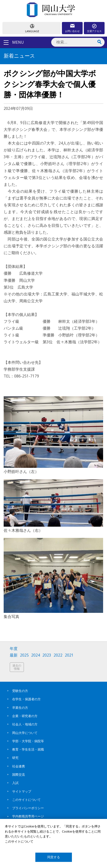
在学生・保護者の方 (26, 699)
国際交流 (19, 774)
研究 (15, 758)
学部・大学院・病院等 (28, 741)
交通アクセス (94, 31)
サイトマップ (22, 791)
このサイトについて (26, 800)
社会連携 (19, 766)
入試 (15, 783)
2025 (24, 655)
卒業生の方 (20, 708)
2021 (69, 655)
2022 (58, 655)
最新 (14, 655)
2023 (47, 655)
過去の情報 (17, 667)
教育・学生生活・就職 (28, 749)
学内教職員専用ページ (28, 816)
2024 (36, 655)
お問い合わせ (72, 31)
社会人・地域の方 (25, 724)
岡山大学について (25, 733)
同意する (54, 857)
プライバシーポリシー (28, 808)
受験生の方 (20, 691)
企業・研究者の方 (25, 716)
